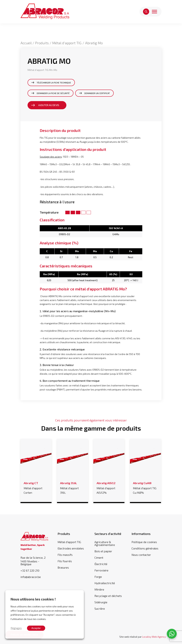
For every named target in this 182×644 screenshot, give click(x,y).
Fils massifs (65, 555)
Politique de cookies (144, 542)
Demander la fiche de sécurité (53, 93)
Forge (98, 577)
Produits (42, 43)
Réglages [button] (16, 628)
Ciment (99, 558)
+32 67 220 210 (30, 571)
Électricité (101, 564)
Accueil (26, 43)
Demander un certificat (97, 93)
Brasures (63, 567)
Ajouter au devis (49, 105)
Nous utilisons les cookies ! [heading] (33, 599)
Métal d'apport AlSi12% (109, 487)
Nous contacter (141, 555)
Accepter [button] (36, 628)
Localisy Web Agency (154, 637)
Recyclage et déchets (108, 596)
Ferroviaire (101, 570)
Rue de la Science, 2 (35, 561)
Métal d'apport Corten (36, 487)
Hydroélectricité (105, 583)
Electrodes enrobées (71, 548)
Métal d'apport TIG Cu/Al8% (145, 487)
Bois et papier (103, 551)
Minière (99, 589)
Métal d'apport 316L (72, 487)
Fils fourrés (65, 561)
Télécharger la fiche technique (54, 83)
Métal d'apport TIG (67, 43)
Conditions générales (145, 548)
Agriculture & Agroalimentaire (105, 543)
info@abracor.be (31, 577)
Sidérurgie (101, 602)
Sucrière (100, 608)
